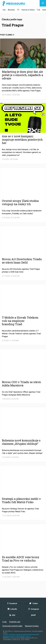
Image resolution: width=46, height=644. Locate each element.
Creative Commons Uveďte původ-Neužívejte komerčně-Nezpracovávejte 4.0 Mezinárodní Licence (21, 635)
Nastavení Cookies (32, 626)
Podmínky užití (15, 622)
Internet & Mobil (28, 10)
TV (18, 10)
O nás (4, 622)
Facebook (12, 603)
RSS (12, 615)
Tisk (38, 10)
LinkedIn (12, 609)
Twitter (34, 603)
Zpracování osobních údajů (12, 626)
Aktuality (11, 10)
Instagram (34, 609)
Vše (4, 10)
